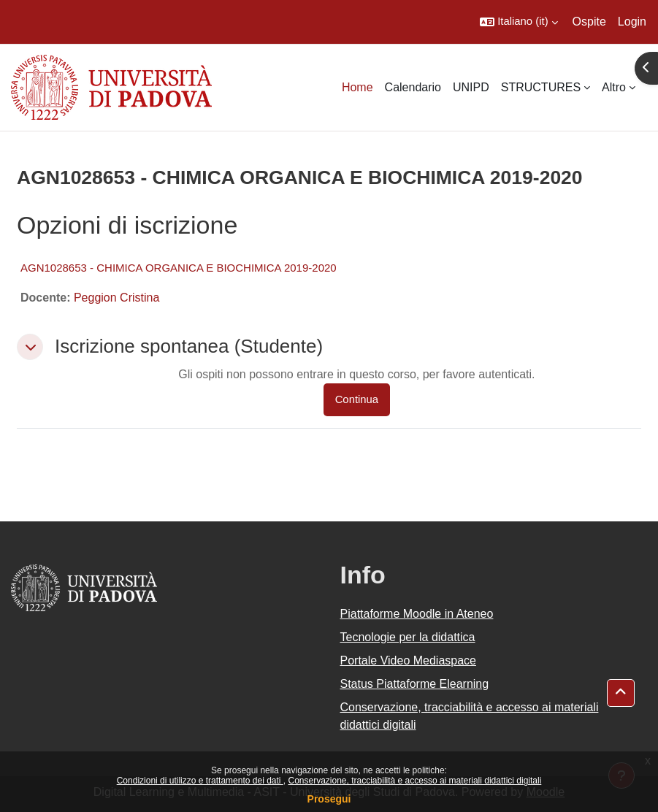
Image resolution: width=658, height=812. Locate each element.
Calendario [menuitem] (413, 87)
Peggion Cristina (116, 298)
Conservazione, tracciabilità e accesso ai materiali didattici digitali (414, 781)
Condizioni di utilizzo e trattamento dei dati (200, 781)
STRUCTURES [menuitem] (541, 87)
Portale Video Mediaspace (409, 660)
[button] (519, 22)
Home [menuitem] (357, 87)
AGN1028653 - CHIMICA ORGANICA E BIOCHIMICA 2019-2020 (179, 268)
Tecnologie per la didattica (408, 637)
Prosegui (329, 799)
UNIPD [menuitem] (471, 87)
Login (632, 22)
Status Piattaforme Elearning (415, 684)
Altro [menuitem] (614, 87)
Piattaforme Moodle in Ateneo (417, 614)
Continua (357, 399)
